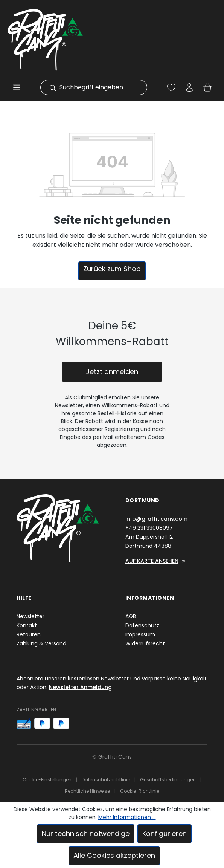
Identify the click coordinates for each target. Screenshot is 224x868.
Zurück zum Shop (112, 269)
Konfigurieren (165, 834)
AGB (131, 616)
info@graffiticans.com (156, 519)
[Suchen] (48, 87)
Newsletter (30, 616)
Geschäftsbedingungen (168, 780)
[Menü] (17, 87)
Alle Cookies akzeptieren (114, 855)
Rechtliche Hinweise (87, 791)
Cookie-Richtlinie (140, 791)
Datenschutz (142, 625)
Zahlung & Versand (41, 643)
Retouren (29, 634)
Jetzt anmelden (112, 372)
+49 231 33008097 (149, 528)
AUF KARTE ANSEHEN (156, 561)
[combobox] (102, 87)
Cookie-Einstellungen (47, 780)
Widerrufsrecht (145, 643)
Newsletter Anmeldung (80, 687)
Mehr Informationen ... (127, 817)
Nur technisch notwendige (86, 834)
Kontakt (27, 625)
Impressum (140, 634)
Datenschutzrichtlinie (106, 780)
